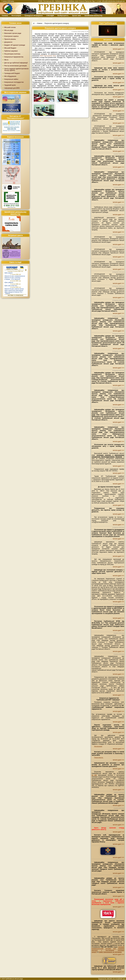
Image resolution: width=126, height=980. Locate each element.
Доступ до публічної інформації (16, 63)
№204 (94, 775)
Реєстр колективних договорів (16, 66)
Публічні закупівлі (11, 51)
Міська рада (9, 30)
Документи (8, 42)
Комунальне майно (11, 79)
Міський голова (10, 27)
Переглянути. (99, 758)
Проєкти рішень (10, 39)
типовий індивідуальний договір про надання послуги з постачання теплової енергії (108, 950)
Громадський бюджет (12, 73)
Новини (40, 23)
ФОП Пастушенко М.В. (48, 56)
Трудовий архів (10, 85)
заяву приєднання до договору (110, 952)
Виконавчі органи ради (13, 33)
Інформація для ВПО (12, 88)
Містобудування (10, 76)
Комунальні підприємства (14, 57)
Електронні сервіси (11, 36)
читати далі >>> (118, 49)
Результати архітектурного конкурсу (57, 23)
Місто (6, 60)
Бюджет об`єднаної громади (15, 45)
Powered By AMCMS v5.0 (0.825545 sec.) (112, 979)
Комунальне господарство (14, 82)
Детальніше (98, 746)
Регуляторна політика (12, 54)
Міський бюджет (10, 48)
